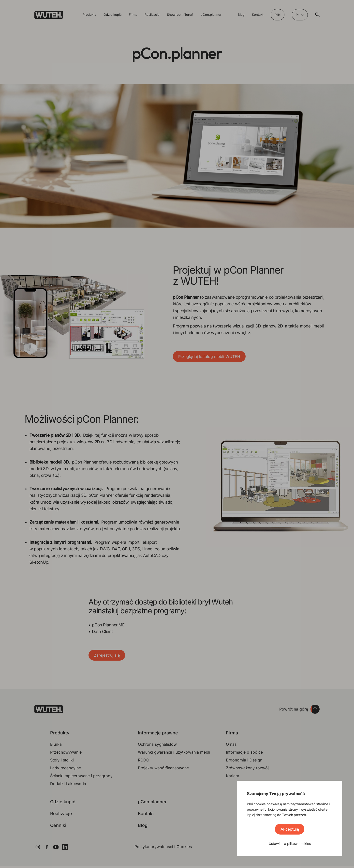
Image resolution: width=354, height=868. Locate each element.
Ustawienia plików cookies (290, 844)
